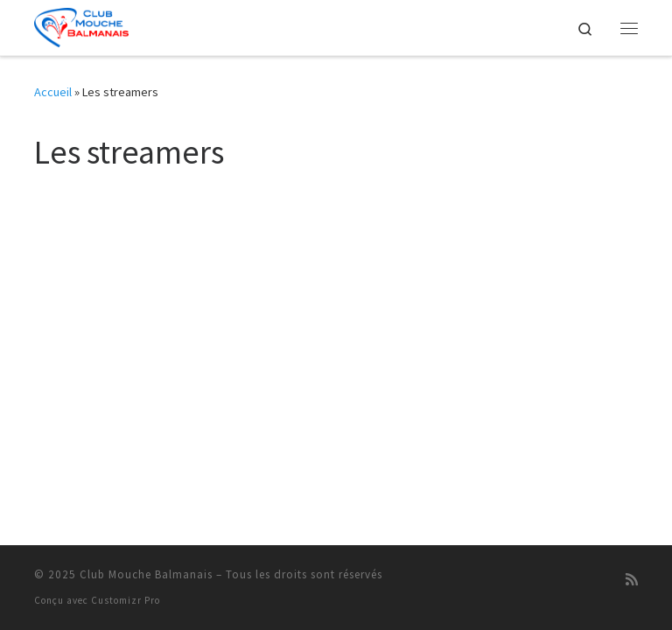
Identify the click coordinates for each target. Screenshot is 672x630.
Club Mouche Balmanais (146, 574)
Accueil (53, 92)
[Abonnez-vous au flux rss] (632, 580)
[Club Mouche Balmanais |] (81, 25)
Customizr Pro (126, 600)
